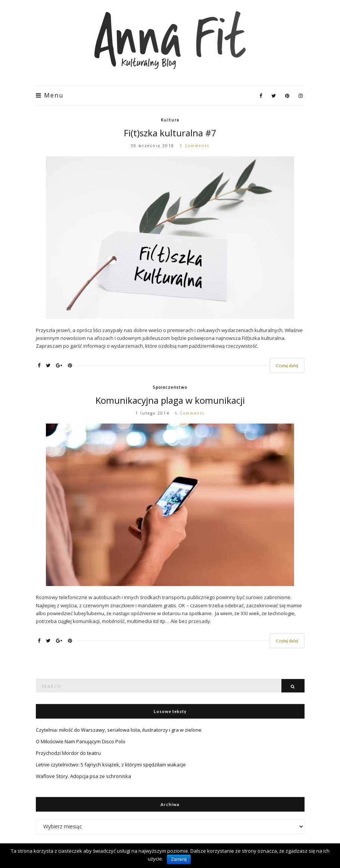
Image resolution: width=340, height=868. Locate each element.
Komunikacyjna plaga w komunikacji (170, 400)
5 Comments (195, 146)
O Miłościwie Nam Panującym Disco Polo (81, 741)
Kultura (170, 120)
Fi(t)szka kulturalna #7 (170, 133)
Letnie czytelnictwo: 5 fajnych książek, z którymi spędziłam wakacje (111, 765)
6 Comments (190, 413)
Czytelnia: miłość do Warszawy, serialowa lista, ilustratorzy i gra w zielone (119, 730)
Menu (50, 95)
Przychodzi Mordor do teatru (68, 753)
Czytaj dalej (287, 365)
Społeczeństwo (170, 387)
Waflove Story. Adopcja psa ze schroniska (83, 776)
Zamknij (179, 859)
